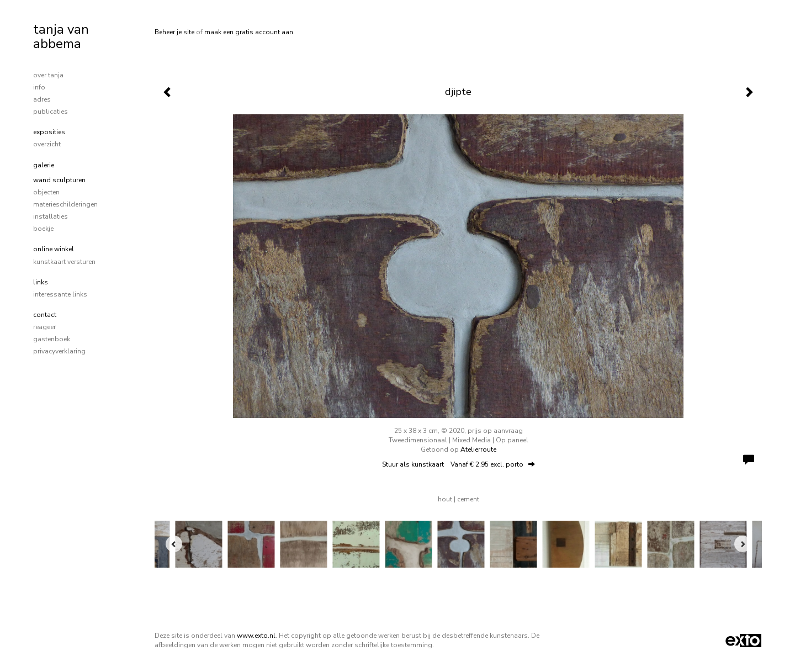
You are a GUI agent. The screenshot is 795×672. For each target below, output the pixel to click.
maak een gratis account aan (249, 32)
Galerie (44, 165)
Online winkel (54, 249)
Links (41, 282)
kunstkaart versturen (64, 262)
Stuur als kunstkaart (459, 464)
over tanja (48, 75)
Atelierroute (478, 449)
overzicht (47, 144)
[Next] (743, 544)
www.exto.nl (256, 636)
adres (42, 99)
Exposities (49, 132)
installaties (51, 216)
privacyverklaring (59, 351)
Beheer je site (174, 32)
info (39, 87)
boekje (43, 229)
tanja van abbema (61, 36)
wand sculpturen (59, 180)
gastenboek (52, 339)
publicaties (51, 112)
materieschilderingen (65, 204)
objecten (46, 192)
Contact (45, 315)
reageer (44, 327)
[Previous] (174, 544)
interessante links (60, 294)
